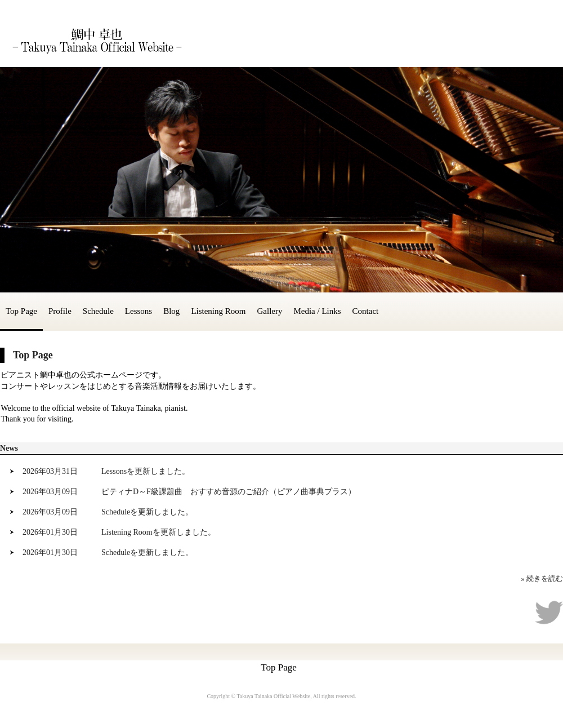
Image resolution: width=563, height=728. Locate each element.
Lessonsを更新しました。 (146, 471)
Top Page (21, 311)
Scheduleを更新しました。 (147, 512)
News (9, 448)
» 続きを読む (542, 578)
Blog (171, 311)
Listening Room (218, 311)
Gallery (269, 311)
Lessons (138, 311)
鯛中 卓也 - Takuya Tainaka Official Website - (96, 41)
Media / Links (317, 311)
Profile (60, 311)
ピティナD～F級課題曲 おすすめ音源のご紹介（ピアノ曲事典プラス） (229, 492)
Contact (366, 311)
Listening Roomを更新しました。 (158, 532)
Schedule (98, 311)
